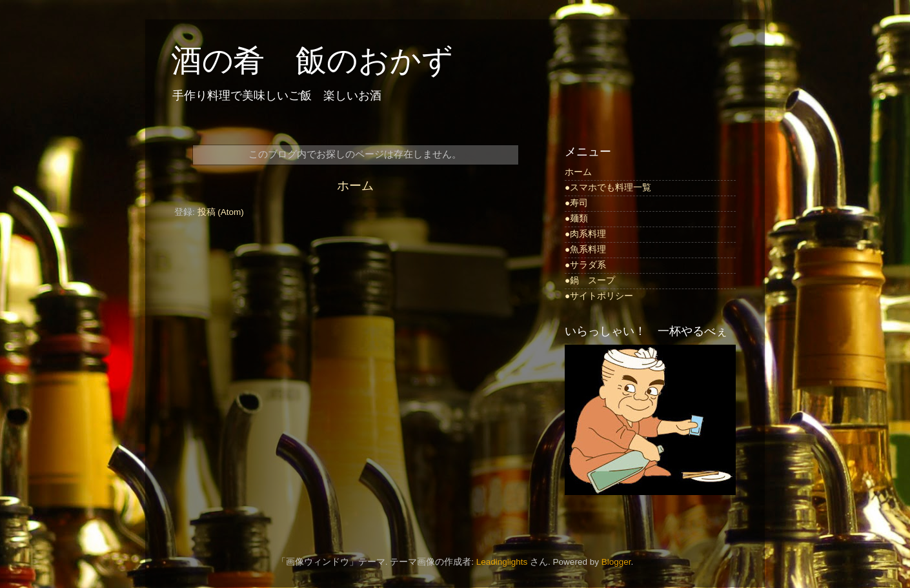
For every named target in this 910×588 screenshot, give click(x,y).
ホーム (355, 186)
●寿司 (576, 203)
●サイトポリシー (599, 296)
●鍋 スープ (590, 280)
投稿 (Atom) (221, 212)
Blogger (616, 562)
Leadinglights (502, 562)
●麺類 (576, 218)
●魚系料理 (585, 249)
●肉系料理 (585, 234)
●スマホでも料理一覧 (608, 188)
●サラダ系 (585, 265)
